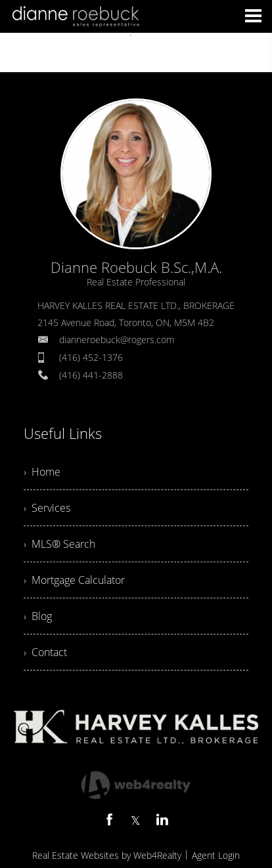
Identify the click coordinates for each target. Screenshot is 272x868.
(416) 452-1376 (91, 357)
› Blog (38, 616)
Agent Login (216, 855)
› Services (47, 508)
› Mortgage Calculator (74, 580)
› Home (42, 472)
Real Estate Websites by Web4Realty (107, 855)
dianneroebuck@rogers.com (117, 340)
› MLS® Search (59, 544)
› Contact (45, 652)
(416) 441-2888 (91, 375)
